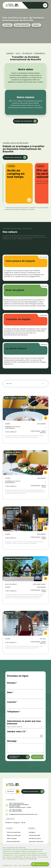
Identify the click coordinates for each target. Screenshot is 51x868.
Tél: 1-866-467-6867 (16, 811)
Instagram (16, 823)
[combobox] (26, 384)
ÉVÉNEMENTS (40, 53)
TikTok (23, 823)
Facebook (9, 823)
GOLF (18, 53)
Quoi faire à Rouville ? (36, 842)
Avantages (7, 25)
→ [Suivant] (27, 200)
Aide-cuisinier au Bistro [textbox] (15, 727)
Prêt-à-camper (12, 838)
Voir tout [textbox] (9, 384)
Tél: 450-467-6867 (15, 810)
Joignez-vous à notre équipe (15, 143)
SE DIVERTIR (27, 53)
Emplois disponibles (22, 25)
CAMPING (10, 53)
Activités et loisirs (35, 838)
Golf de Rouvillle (34, 835)
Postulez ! (36, 25)
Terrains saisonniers (14, 832)
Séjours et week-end (14, 835)
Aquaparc (32, 832)
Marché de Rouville (13, 842)
